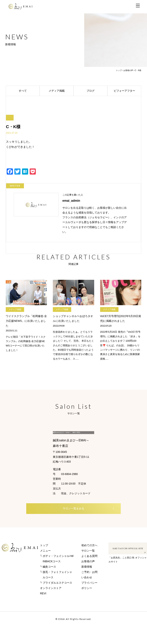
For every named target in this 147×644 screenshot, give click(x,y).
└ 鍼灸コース (48, 584)
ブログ (96, 91)
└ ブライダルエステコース (56, 600)
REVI (43, 611)
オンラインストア (51, 605)
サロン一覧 (88, 568)
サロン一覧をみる (79, 525)
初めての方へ (89, 562)
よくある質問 (89, 573)
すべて (29, 91)
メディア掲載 (60, 91)
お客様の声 (128, 70)
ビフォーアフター (127, 91)
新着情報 (87, 584)
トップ (119, 70)
